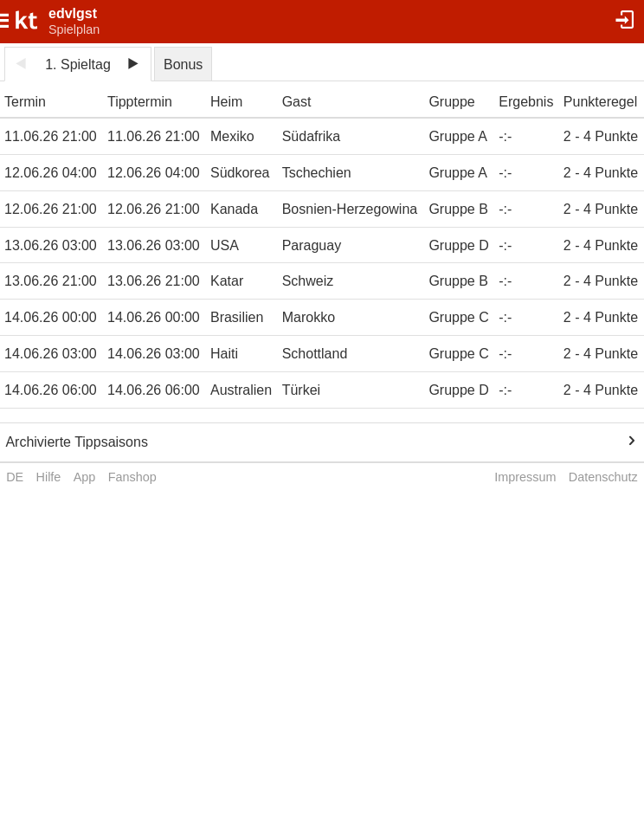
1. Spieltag (78, 64)
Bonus (183, 64)
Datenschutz (603, 477)
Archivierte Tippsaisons (77, 442)
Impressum (525, 477)
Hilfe (49, 477)
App (85, 477)
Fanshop (132, 477)
